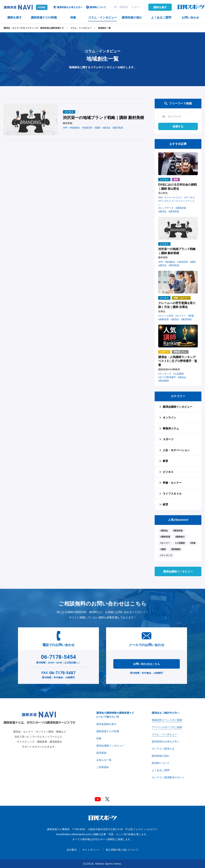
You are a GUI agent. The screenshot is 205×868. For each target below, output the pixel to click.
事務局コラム (171, 428)
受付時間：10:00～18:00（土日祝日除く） (59, 658)
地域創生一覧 (104, 28)
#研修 (193, 543)
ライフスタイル (172, 494)
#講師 (163, 549)
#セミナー (165, 543)
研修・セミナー (172, 483)
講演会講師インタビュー (178, 407)
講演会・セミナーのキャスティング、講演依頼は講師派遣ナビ (34, 28)
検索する (178, 126)
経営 (165, 504)
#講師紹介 (180, 537)
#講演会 (164, 531)
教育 (165, 461)
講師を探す (160, 7)
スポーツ (168, 439)
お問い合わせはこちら (147, 664)
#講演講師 (176, 549)
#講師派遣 (165, 537)
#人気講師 (180, 543)
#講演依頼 (178, 531)
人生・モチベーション (176, 450)
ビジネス (168, 472)
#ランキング (166, 555)
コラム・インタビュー (81, 28)
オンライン (169, 417)
